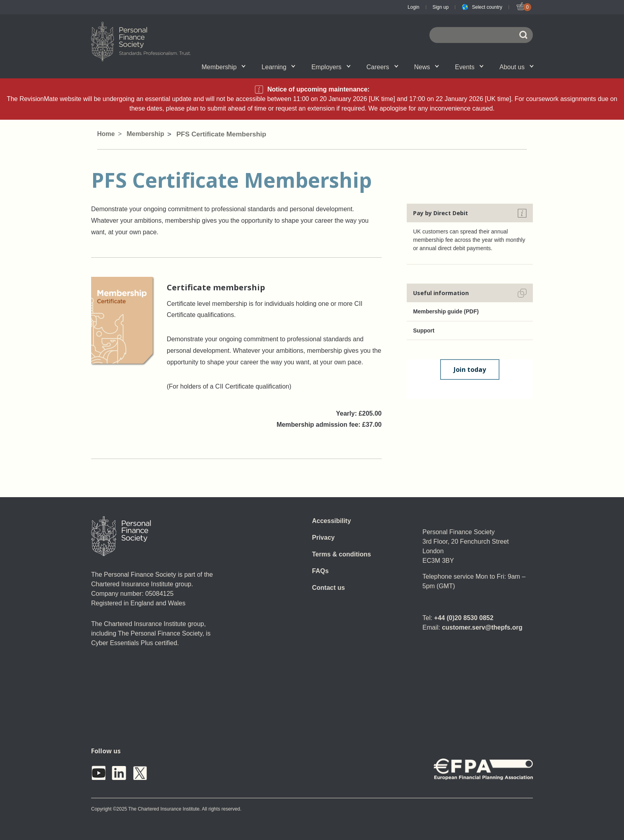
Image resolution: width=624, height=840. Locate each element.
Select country (487, 7)
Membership (224, 67)
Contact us (329, 588)
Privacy (323, 538)
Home (106, 134)
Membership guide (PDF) (446, 311)
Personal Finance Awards (488, 66)
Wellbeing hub (451, 66)
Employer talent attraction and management (305, 66)
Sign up (441, 7)
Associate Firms (187, 66)
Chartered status (131, 66)
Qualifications (181, 66)
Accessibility (331, 521)
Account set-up (300, 66)
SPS (359, 66)
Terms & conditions (341, 554)
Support (424, 331)
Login (413, 7)
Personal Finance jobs (404, 66)
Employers (331, 67)
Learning (278, 67)
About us (517, 67)
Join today (470, 369)
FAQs (320, 571)
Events (469, 67)
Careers (382, 67)
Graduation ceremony (493, 66)
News (427, 67)
